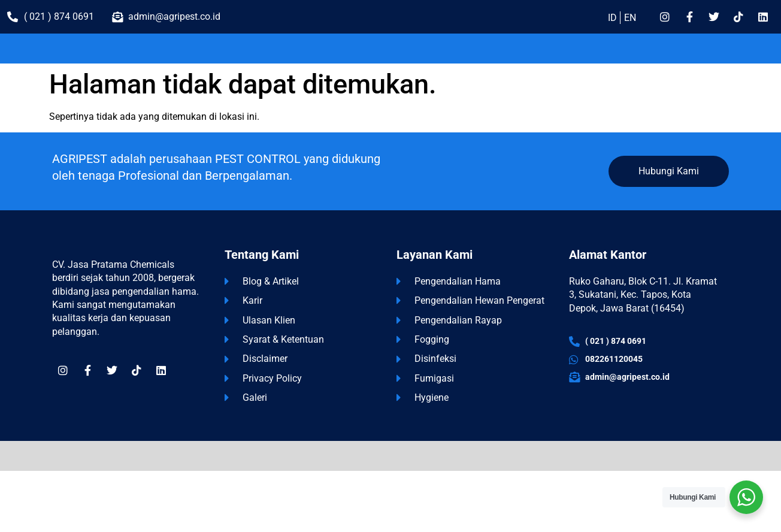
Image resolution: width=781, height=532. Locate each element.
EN (630, 18)
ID (612, 18)
